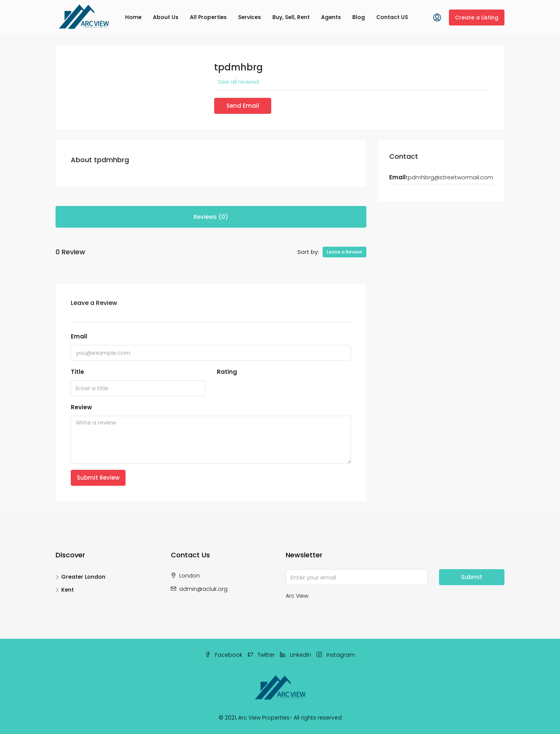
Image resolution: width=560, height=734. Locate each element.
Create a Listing (477, 18)
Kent (68, 590)
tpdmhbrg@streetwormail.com (449, 177)
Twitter (262, 655)
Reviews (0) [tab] (211, 217)
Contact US (392, 17)
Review (81, 407)
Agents (331, 17)
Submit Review (98, 478)
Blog (359, 17)
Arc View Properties (264, 718)
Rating (227, 372)
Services (250, 17)
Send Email (243, 106)
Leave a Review (344, 252)
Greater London (83, 577)
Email (79, 336)
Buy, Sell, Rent (291, 17)
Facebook (224, 655)
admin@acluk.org (203, 589)
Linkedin (296, 655)
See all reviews (239, 82)
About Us (166, 17)
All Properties (208, 17)
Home (133, 17)
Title (77, 372)
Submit (472, 577)
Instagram (336, 655)
